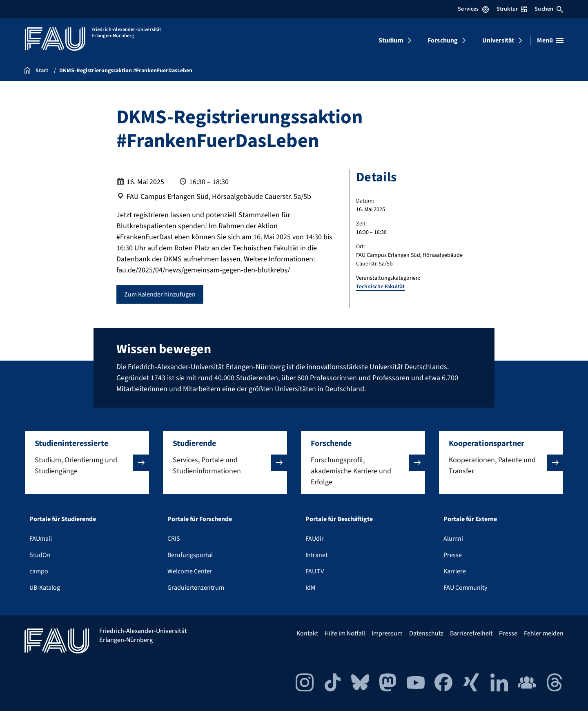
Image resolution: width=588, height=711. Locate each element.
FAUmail (41, 539)
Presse (453, 555)
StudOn (40, 555)
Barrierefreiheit (471, 633)
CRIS (174, 539)
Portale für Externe (470, 519)
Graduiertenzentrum (196, 588)
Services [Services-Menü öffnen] (473, 9)
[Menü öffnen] (550, 40)
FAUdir (315, 539)
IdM (311, 588)
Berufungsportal (190, 555)
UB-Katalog (45, 588)
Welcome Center (190, 571)
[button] (87, 462)
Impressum (387, 633)
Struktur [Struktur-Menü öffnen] (512, 9)
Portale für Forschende (200, 519)
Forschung (443, 40)
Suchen (549, 9)
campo (39, 571)
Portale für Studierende (63, 519)
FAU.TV (315, 571)
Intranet (316, 555)
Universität (498, 40)
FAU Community (465, 588)
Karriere (455, 571)
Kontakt (307, 633)
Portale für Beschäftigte (339, 519)
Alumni (453, 539)
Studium (391, 40)
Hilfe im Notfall (345, 633)
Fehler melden (544, 633)
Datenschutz (426, 633)
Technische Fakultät (380, 287)
